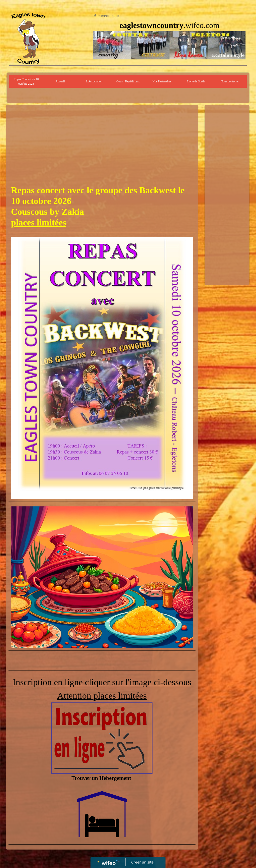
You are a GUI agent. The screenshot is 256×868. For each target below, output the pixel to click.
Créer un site (142, 862)
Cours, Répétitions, (128, 81)
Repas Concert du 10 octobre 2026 (26, 81)
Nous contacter (230, 81)
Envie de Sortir (196, 81)
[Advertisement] (102, 145)
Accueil (60, 81)
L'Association (94, 81)
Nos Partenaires (162, 81)
